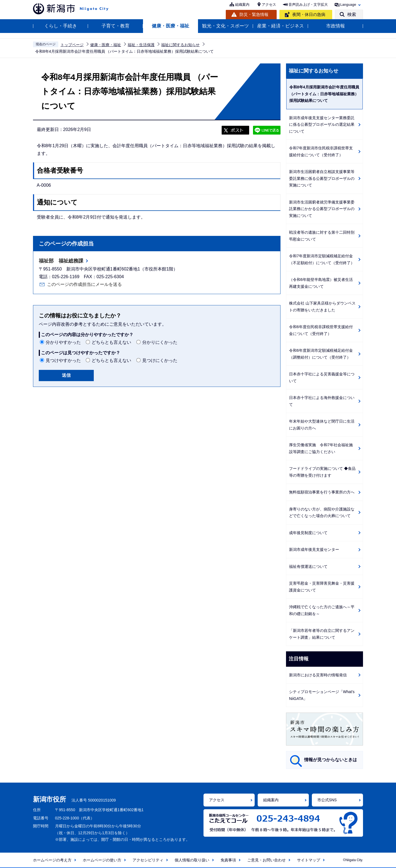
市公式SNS (327, 800)
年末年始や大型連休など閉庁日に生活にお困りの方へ (322, 425)
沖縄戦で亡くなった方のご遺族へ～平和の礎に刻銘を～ (322, 610)
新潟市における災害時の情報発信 (318, 675)
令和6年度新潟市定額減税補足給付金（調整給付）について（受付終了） (321, 354)
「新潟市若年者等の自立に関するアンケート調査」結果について (322, 634)
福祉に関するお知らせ (180, 45)
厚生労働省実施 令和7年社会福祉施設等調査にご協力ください (321, 448)
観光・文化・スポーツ (226, 26)
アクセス (269, 5)
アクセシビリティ (148, 860)
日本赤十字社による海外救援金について (322, 401)
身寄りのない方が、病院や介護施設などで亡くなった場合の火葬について (322, 513)
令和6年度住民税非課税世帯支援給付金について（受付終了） (321, 330)
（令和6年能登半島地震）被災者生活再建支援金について (321, 283)
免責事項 (228, 860)
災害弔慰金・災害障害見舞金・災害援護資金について (322, 587)
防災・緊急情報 (254, 14)
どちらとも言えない (111, 342)
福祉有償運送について (308, 566)
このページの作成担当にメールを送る (84, 284)
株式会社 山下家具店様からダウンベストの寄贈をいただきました (322, 307)
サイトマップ (309, 860)
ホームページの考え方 (52, 860)
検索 (352, 14)
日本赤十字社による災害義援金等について (322, 377)
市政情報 (335, 26)
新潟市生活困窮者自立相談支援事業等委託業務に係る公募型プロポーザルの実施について (322, 178)
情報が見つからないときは (331, 760)
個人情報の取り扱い (192, 860)
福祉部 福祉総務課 (61, 261)
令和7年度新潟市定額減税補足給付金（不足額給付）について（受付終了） (322, 259)
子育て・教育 (116, 26)
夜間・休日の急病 (309, 14)
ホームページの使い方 (102, 860)
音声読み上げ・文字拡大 (308, 5)
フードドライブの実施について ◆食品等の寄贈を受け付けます (322, 472)
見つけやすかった (63, 360)
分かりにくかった (160, 342)
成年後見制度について (308, 533)
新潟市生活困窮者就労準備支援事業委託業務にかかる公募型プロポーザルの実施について (322, 209)
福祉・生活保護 (141, 45)
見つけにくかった (160, 360)
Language (348, 5)
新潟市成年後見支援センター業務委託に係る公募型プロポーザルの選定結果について (322, 125)
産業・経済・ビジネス (280, 26)
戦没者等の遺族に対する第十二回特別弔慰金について (322, 236)
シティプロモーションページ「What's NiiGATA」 (322, 695)
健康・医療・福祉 (170, 26)
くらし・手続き (61, 26)
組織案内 (242, 5)
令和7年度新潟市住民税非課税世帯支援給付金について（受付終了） (321, 151)
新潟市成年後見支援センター (314, 549)
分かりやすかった (63, 342)
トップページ (72, 45)
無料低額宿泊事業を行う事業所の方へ (322, 492)
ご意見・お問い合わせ (266, 860)
